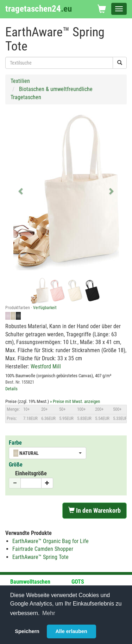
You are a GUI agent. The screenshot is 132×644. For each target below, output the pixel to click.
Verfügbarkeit (45, 308)
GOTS (78, 582)
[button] (21, 191)
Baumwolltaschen (30, 582)
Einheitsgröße (31, 473)
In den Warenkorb (95, 510)
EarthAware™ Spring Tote (40, 557)
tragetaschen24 (39, 9)
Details (11, 389)
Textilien (20, 81)
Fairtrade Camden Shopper (43, 549)
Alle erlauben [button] (71, 631)
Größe (16, 465)
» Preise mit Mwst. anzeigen (75, 401)
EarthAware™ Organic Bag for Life (51, 541)
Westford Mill (46, 366)
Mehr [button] (49, 613)
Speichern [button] (27, 631)
